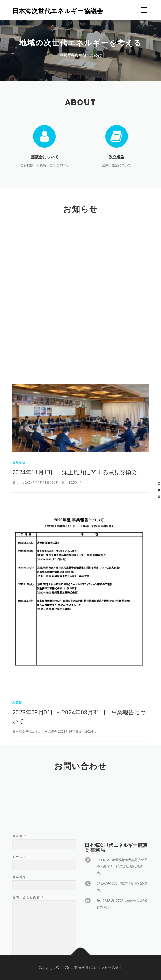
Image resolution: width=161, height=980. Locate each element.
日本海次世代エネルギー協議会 (58, 11)
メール (19, 886)
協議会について (45, 157)
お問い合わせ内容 (28, 927)
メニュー (144, 10)
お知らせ (19, 558)
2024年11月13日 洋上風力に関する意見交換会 (75, 568)
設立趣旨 (117, 157)
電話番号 (19, 906)
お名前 (19, 865)
